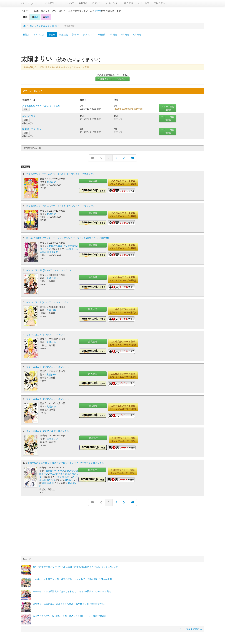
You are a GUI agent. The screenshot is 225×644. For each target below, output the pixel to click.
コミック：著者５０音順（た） (45, 26)
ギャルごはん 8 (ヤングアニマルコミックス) (48, 334)
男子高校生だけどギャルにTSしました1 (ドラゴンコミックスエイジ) (60, 206)
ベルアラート (30, 3)
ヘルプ (71, 3)
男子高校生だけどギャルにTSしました (41, 106)
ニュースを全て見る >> (191, 628)
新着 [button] (75, 35)
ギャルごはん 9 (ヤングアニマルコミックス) (48, 302)
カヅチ (59, 476)
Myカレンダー (113, 3)
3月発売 (102, 35)
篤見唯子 (67, 476)
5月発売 (125, 35)
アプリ (98, 11)
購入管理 (129, 3)
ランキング (88, 35)
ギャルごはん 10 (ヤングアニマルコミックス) (49, 270)
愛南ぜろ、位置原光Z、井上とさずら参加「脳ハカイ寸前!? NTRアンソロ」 (70, 603)
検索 (46, 17)
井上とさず (45, 249)
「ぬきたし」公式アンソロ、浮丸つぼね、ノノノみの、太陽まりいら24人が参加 (72, 578)
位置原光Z (73, 246)
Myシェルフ (144, 3)
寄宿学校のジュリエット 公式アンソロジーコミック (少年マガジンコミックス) (66, 462)
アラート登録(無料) (168, 108)
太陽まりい (52, 182)
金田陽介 (50, 470)
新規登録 (83, 3)
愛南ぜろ (62, 246)
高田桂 (45, 482)
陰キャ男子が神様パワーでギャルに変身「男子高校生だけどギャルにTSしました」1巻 (75, 566)
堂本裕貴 (62, 473)
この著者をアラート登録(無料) (112, 79)
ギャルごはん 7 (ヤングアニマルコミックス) (48, 366)
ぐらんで (53, 473)
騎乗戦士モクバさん (32, 129)
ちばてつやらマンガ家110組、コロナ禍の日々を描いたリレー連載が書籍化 (69, 615)
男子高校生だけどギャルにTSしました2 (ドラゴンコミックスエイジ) (60, 174)
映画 (35, 17)
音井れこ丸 (52, 246)
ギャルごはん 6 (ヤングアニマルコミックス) (48, 398)
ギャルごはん (29, 116)
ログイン (97, 3)
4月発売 (113, 35)
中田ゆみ (60, 470)
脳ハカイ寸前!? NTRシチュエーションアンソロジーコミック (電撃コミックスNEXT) (68, 238)
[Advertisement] (112, 47)
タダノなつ (70, 470)
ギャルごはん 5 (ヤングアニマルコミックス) (48, 430)
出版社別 (64, 35)
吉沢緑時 (44, 252)
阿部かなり (50, 479)
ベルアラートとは (54, 3)
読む (26, 109)
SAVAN (69, 479)
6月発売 (137, 35)
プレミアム (159, 3)
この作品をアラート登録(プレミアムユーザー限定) (123, 183)
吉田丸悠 (54, 252)
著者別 (52, 35)
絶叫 (52, 482)
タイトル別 (39, 35)
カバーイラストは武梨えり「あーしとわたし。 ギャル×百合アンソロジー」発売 (72, 591)
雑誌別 (26, 35)
